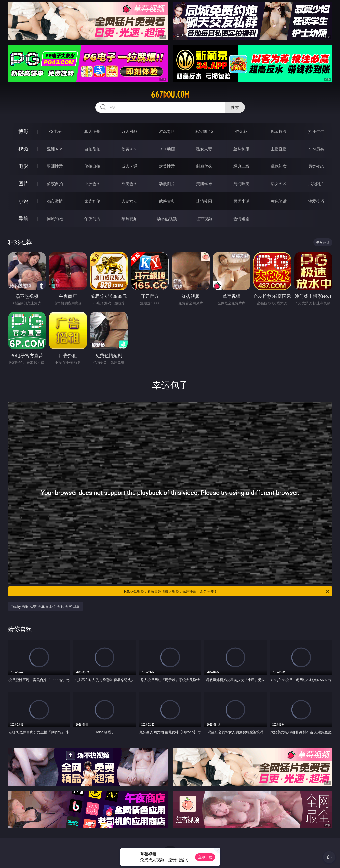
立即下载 (205, 857)
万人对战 (129, 131)
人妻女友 (129, 201)
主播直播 (279, 149)
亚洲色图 (92, 184)
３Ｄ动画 (167, 149)
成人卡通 (129, 166)
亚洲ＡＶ (55, 149)
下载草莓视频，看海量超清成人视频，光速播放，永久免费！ (226, 591)
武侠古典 (167, 201)
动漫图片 (167, 184)
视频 (23, 149)
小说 (23, 201)
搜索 (235, 107)
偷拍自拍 (92, 166)
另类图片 (316, 184)
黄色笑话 (279, 201)
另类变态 (316, 166)
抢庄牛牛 (316, 131)
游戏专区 (167, 131)
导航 (23, 218)
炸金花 (241, 131)
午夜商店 (92, 219)
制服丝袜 (204, 166)
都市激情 (55, 201)
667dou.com (170, 95)
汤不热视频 (167, 219)
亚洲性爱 (55, 166)
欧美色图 (129, 184)
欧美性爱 (167, 166)
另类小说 (241, 201)
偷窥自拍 (55, 184)
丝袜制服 (241, 149)
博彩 (23, 131)
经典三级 (241, 166)
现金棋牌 (279, 131)
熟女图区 (279, 184)
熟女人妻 (204, 149)
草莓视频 (129, 219)
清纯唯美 (241, 184)
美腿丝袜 (204, 184)
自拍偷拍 (92, 149)
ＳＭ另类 (316, 149)
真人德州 (92, 131)
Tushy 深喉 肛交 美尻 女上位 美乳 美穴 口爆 (46, 606)
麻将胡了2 (204, 131)
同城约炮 (55, 219)
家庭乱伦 (92, 201)
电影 (23, 166)
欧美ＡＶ (129, 149)
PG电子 (55, 131)
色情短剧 (241, 219)
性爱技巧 (316, 201)
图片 (23, 184)
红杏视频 (204, 219)
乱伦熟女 (279, 166)
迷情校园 (204, 201)
